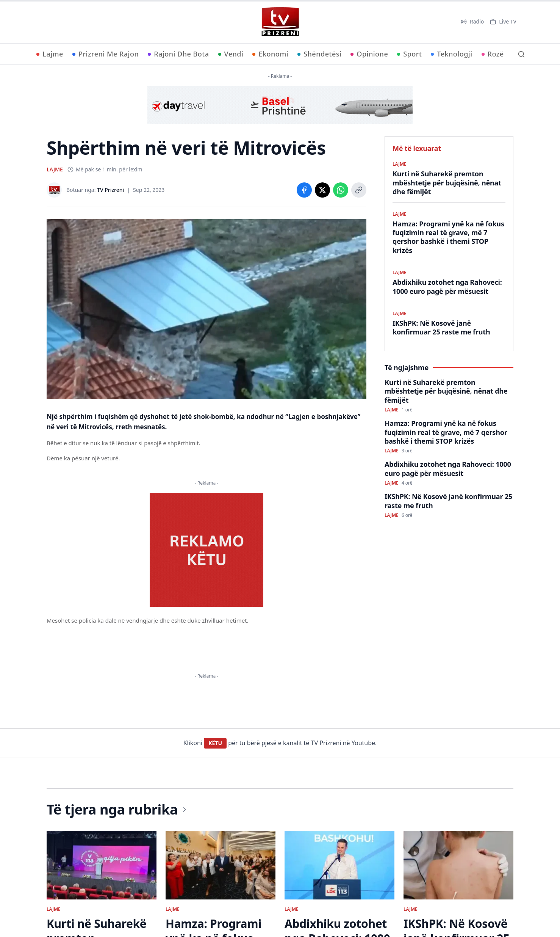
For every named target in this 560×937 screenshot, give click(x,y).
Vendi (231, 54)
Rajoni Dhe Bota (178, 54)
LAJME (55, 169)
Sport (409, 54)
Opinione (369, 54)
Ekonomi (270, 54)
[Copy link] (359, 190)
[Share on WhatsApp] (341, 190)
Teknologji (451, 54)
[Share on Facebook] (304, 190)
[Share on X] (322, 190)
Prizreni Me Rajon (106, 54)
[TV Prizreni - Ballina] (280, 22)
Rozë (493, 54)
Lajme (50, 54)
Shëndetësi (319, 54)
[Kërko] (521, 54)
